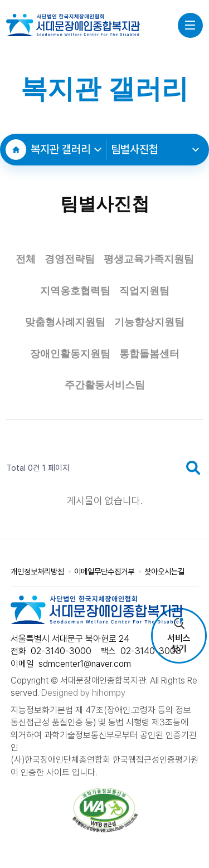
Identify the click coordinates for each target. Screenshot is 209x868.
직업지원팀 (144, 291)
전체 (26, 259)
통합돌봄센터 (149, 354)
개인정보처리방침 (37, 571)
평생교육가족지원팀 (149, 259)
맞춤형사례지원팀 (65, 322)
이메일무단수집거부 (104, 571)
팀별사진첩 (155, 149)
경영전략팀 (70, 259)
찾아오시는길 (164, 571)
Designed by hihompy (83, 693)
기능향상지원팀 (149, 322)
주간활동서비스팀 (105, 385)
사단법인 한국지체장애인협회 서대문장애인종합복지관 (73, 25)
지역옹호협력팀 (75, 291)
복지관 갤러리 (66, 149)
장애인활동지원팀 (70, 354)
